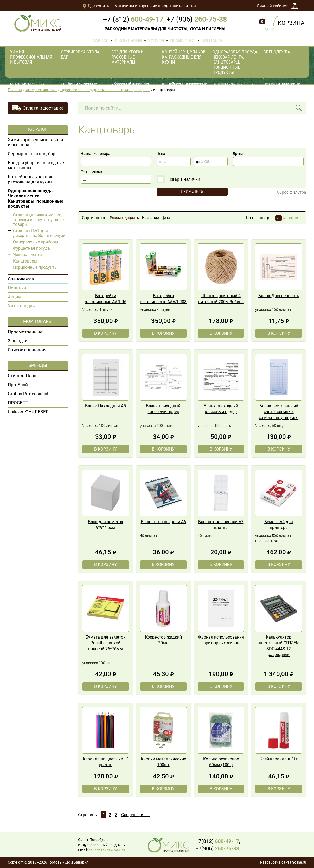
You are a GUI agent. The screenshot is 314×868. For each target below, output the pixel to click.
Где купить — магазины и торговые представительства (139, 6)
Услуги (156, 41)
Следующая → (135, 815)
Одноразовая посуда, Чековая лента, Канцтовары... (105, 90)
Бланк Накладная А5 (105, 406)
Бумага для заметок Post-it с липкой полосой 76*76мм (106, 643)
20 (279, 218)
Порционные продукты (35, 267)
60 (291, 218)
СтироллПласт (23, 376)
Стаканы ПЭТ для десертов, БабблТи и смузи (39, 233)
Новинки (17, 288)
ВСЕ (298, 218)
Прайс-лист (183, 41)
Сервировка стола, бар (81, 54)
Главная (99, 41)
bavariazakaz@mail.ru (107, 850)
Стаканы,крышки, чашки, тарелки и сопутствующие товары (38, 220)
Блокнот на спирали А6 (163, 522)
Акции (14, 297)
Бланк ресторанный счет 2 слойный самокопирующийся (279, 412)
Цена (166, 218)
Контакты (213, 41)
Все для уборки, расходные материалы (128, 57)
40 (285, 218)
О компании (128, 41)
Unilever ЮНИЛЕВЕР (28, 412)
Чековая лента (27, 255)
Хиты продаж (22, 306)
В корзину (105, 333)
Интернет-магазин (41, 90)
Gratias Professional (28, 394)
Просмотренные (25, 332)
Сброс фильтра (291, 192)
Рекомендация (122, 218)
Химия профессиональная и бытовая (31, 57)
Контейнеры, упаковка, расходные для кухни (184, 57)
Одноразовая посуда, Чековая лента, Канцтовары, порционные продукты (235, 62)
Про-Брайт (19, 385)
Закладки (18, 341)
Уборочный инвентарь (131, 84)
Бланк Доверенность (279, 296)
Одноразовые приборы (36, 242)
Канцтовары (25, 261)
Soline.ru (299, 862)
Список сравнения (27, 350)
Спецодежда (277, 52)
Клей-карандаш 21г (279, 759)
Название (150, 218)
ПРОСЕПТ (18, 403)
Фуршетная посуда (31, 248)
